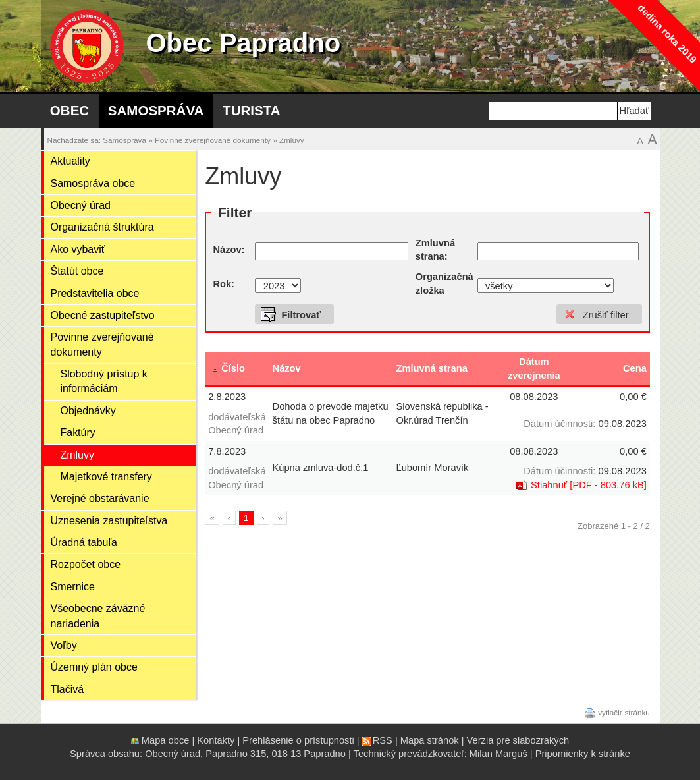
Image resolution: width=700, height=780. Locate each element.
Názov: (229, 250)
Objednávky (88, 411)
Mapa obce (166, 740)
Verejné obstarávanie (100, 498)
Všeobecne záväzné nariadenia (98, 616)
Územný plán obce (94, 667)
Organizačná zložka (444, 284)
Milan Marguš (498, 754)
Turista (251, 110)
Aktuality (70, 161)
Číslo (233, 368)
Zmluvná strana (431, 368)
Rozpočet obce (86, 564)
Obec (69, 110)
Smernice (73, 587)
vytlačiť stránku (624, 712)
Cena (635, 368)
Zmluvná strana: (435, 250)
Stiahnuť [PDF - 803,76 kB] (589, 485)
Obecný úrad (81, 205)
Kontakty (216, 740)
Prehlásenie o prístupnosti (298, 740)
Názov (287, 368)
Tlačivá (67, 689)
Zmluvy (292, 140)
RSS (383, 740)
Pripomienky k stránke (583, 754)
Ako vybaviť (78, 249)
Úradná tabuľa (84, 543)
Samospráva (156, 110)
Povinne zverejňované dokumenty (213, 140)
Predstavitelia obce (95, 293)
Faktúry (78, 432)
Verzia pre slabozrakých (518, 740)
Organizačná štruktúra (102, 227)
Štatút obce (77, 271)
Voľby (64, 645)
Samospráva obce (93, 183)
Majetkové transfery (106, 477)
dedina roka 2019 (667, 33)
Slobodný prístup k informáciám (104, 381)
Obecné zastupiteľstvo (103, 315)
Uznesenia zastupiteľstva (109, 521)
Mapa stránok (430, 740)
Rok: (224, 284)
